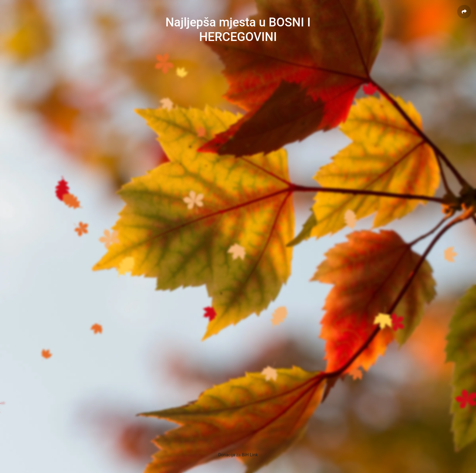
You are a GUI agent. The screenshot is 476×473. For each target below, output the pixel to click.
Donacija (227, 455)
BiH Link (250, 455)
